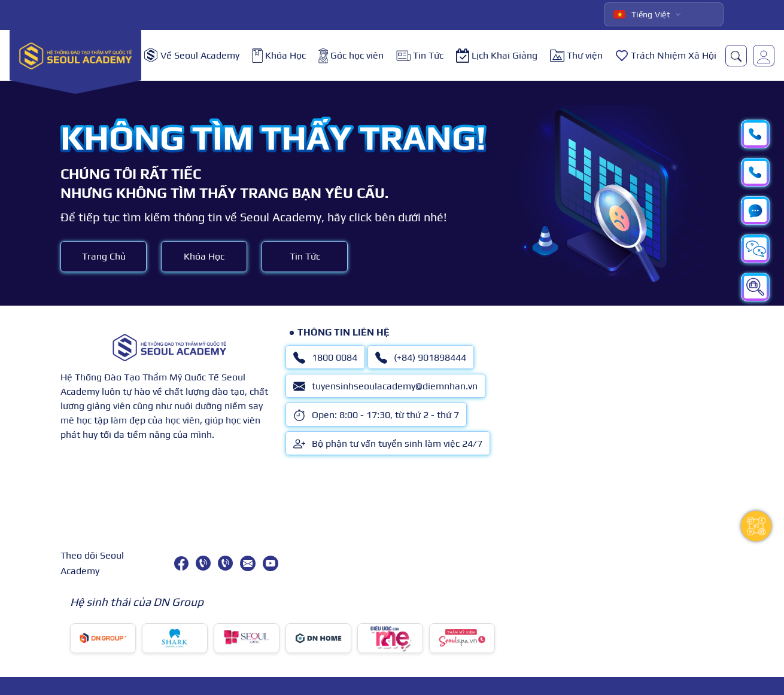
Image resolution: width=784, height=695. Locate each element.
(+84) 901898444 (421, 358)
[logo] (75, 55)
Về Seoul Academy (192, 55)
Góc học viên (351, 56)
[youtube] (271, 563)
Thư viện (576, 56)
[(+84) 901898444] (225, 563)
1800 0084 (325, 358)
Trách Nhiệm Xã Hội (666, 56)
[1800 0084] (203, 563)
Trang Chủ (104, 256)
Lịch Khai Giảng (497, 56)
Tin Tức (420, 55)
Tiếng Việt (642, 14)
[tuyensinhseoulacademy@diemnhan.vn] (248, 563)
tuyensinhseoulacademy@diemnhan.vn (385, 386)
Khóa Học (279, 56)
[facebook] (181, 563)
